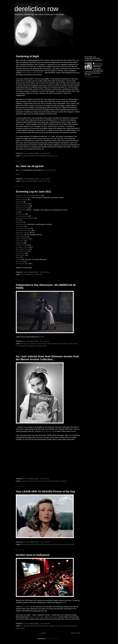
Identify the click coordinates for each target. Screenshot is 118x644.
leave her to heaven (42, 544)
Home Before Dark (22, 251)
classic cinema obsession (50, 344)
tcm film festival (64, 626)
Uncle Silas (20, 202)
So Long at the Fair (22, 216)
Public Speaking (21, 237)
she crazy (61, 544)
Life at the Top (20, 253)
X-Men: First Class (22, 198)
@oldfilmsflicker (53, 617)
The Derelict (98, 63)
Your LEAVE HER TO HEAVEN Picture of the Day (45, 491)
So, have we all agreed (30, 166)
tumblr (21, 170)
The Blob (19, 259)
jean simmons (48, 481)
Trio (17, 212)
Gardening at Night (27, 56)
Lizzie (18, 220)
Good (18, 174)
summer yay (38, 274)
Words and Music (22, 200)
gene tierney (31, 544)
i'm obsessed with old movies (31, 626)
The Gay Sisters (21, 210)
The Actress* (20, 226)
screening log (29, 274)
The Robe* (19, 222)
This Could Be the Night (24, 231)
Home (43, 633)
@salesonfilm (39, 617)
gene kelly (63, 344)
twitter (23, 628)
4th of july (24, 344)
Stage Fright (20, 243)
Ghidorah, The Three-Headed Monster (28, 196)
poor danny (53, 544)
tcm (57, 626)
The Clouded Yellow (23, 264)
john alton (70, 344)
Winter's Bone (20, 214)
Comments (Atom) (52, 639)
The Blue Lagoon (21, 224)
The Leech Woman (22, 204)
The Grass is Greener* (23, 228)
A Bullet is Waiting (22, 245)
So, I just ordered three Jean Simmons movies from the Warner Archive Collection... (47, 358)
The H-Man (20, 261)
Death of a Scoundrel (23, 206)
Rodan (18, 257)
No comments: (46, 153)
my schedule (26, 607)
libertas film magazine (28, 346)
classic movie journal (35, 481)
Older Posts (75, 633)
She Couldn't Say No (23, 249)
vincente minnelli (41, 346)
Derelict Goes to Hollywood (33, 555)
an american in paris (35, 344)
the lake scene (69, 544)
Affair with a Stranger (23, 233)
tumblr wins (47, 181)
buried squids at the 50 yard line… (33, 73)
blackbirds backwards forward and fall (33, 156)
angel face (24, 481)
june (22, 274)
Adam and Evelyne (22, 208)
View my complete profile (92, 77)
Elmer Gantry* (20, 255)
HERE (42, 337)
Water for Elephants (22, 239)
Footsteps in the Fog (23, 247)
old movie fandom (49, 170)
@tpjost (32, 617)
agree (23, 181)
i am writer (50, 156)
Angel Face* (20, 241)
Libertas (50, 431)
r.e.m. (56, 156)
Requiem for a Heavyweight (25, 218)
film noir (24, 544)
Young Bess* (20, 235)
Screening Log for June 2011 (34, 192)
